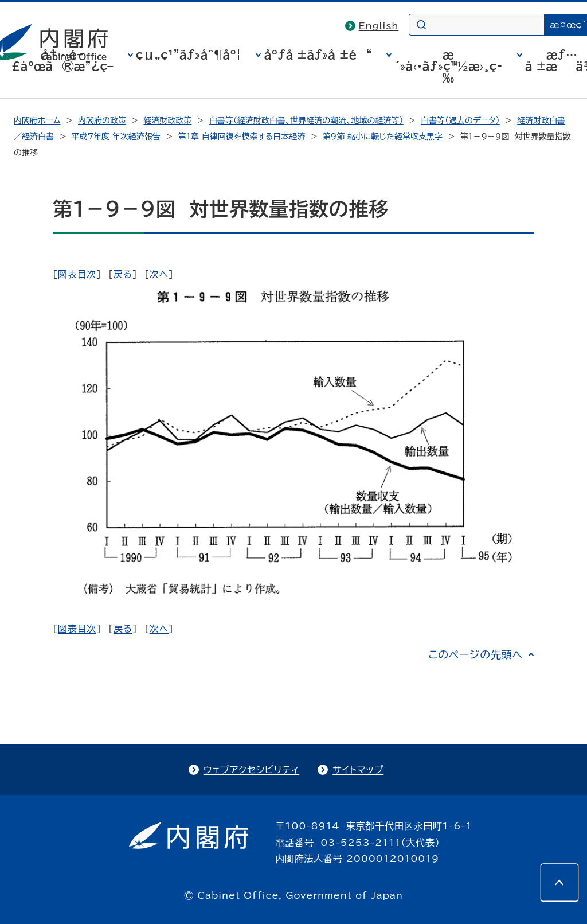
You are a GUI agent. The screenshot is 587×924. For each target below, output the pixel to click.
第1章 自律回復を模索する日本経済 (241, 137)
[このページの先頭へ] (559, 883)
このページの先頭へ (476, 654)
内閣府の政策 (102, 120)
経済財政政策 (167, 120)
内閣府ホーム (37, 120)
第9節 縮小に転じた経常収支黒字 (383, 137)
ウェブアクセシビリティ (251, 770)
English (379, 26)
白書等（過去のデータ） (460, 120)
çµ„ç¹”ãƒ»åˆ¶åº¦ (189, 54)
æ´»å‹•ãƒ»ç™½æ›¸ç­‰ (448, 66)
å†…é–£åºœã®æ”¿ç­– (62, 60)
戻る (123, 274)
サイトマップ (358, 770)
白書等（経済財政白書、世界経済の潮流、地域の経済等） (306, 120)
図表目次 (77, 274)
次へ (159, 274)
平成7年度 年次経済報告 (116, 137)
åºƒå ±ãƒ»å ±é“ (318, 54)
